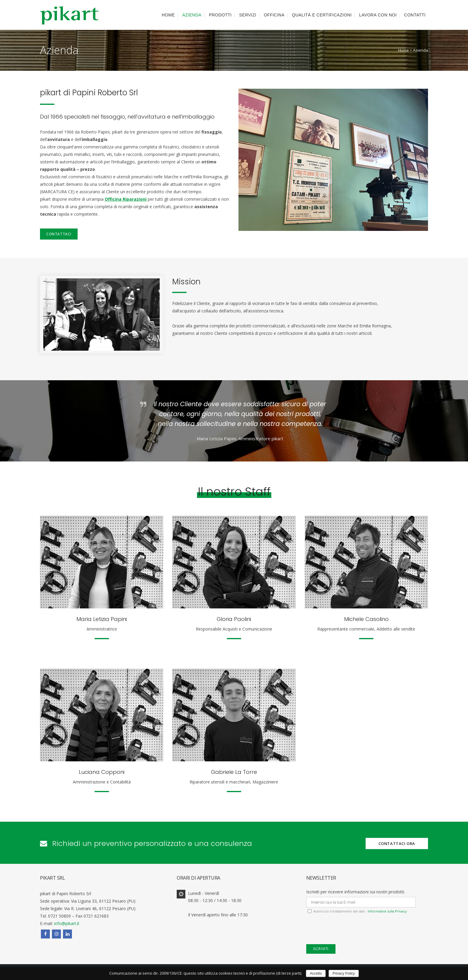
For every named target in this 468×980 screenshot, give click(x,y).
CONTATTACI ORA (397, 843)
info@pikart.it (67, 923)
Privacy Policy (344, 973)
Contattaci (59, 234)
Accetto (316, 973)
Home (404, 50)
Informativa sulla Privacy (387, 911)
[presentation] (352, 933)
